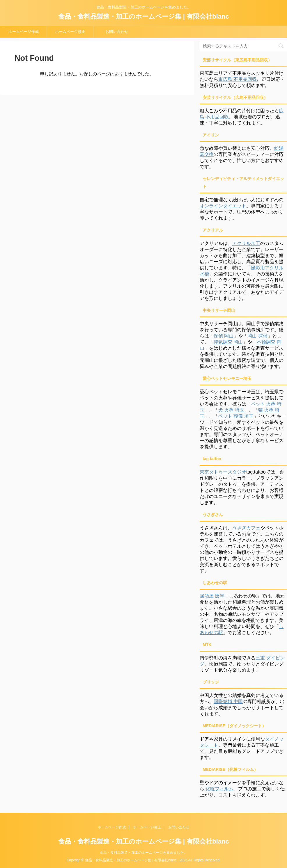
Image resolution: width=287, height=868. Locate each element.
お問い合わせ (117, 32)
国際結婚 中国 (228, 701)
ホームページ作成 (24, 32)
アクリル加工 (246, 243)
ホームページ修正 (70, 32)
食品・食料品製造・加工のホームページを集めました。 (143, 853)
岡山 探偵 (257, 336)
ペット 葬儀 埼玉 (236, 416)
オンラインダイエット (223, 206)
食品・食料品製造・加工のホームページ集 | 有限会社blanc (144, 16)
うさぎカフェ (246, 528)
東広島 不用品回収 (238, 79)
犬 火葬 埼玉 (231, 410)
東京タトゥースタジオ (223, 472)
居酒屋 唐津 (212, 596)
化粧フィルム (219, 789)
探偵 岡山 (224, 336)
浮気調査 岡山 (228, 342)
